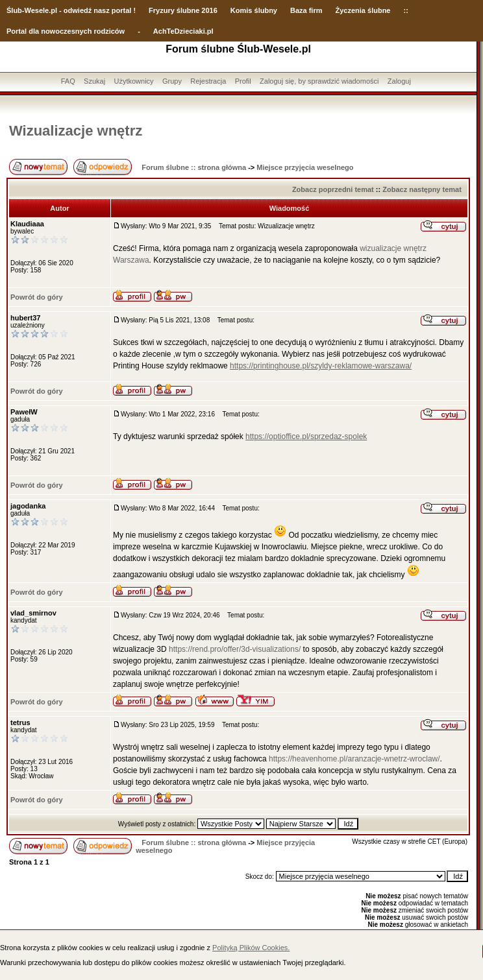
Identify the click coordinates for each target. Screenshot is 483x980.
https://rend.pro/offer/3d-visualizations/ (235, 649)
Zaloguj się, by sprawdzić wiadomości (319, 81)
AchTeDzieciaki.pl (183, 31)
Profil (243, 81)
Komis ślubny (254, 10)
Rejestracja (208, 81)
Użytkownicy (133, 81)
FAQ (68, 81)
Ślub (14, 10)
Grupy (172, 81)
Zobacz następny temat (422, 189)
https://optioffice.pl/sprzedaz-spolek (306, 436)
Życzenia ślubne (363, 10)
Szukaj (94, 81)
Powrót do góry (37, 297)
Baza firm (306, 10)
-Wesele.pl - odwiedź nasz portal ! (79, 10)
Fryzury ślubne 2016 (183, 10)
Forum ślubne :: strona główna (194, 167)
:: (405, 10)
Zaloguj (399, 81)
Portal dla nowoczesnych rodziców (66, 31)
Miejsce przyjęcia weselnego (305, 167)
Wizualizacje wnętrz (76, 131)
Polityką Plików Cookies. (251, 948)
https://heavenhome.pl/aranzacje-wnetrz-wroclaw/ (354, 759)
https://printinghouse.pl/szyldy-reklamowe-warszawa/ (321, 366)
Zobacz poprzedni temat (333, 189)
